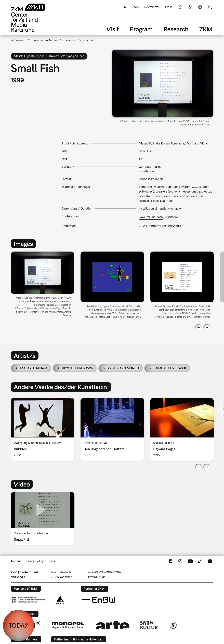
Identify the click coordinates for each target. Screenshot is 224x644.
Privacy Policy (34, 561)
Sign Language (190, 7)
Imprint (16, 561)
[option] (42, 286)
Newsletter (152, 7)
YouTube (190, 561)
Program (141, 29)
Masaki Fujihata (34, 368)
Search (210, 7)
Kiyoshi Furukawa (78, 368)
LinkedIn (210, 561)
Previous (199, 327)
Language (200, 7)
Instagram (180, 561)
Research (176, 29)
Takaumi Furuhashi (151, 217)
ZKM (206, 29)
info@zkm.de (97, 577)
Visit (113, 29)
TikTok (200, 561)
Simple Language (180, 7)
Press (169, 7)
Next (207, 327)
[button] (163, 83)
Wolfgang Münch (123, 368)
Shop (135, 7)
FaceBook (170, 561)
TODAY (19, 625)
